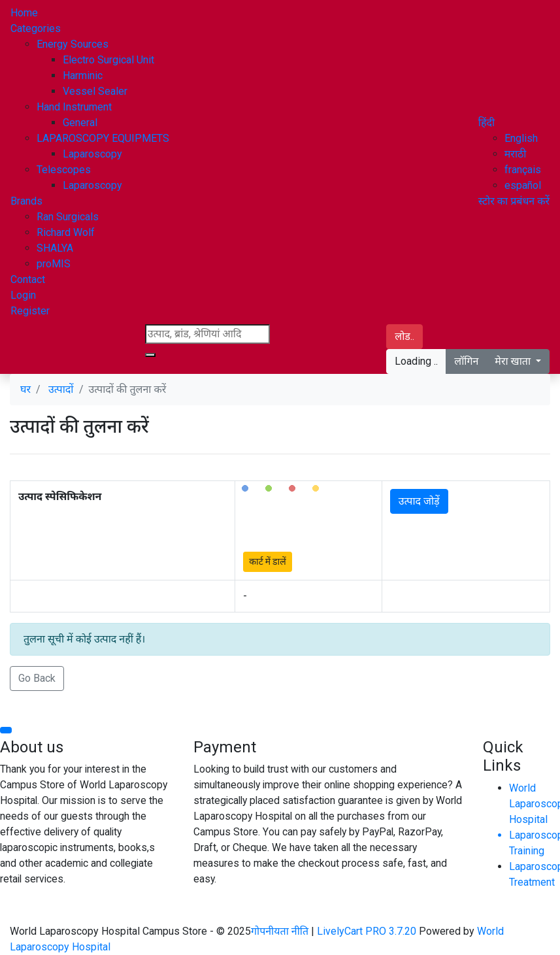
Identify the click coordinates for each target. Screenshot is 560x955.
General (80, 123)
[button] (486, 123)
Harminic (83, 75)
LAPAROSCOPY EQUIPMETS (103, 138)
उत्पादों (61, 389)
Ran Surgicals (68, 217)
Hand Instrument (74, 107)
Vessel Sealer (95, 91)
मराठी (516, 154)
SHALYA (55, 248)
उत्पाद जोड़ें (419, 501)
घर (25, 389)
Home (24, 13)
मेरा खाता (514, 361)
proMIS (54, 264)
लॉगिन (466, 361)
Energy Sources (73, 44)
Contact (28, 279)
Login (23, 295)
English (521, 138)
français (523, 170)
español (523, 185)
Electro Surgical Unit (108, 60)
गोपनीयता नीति (281, 931)
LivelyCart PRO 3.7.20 (367, 931)
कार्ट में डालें (267, 561)
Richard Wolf (66, 232)
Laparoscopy (92, 154)
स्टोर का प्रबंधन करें (514, 201)
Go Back (37, 678)
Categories (36, 28)
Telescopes (64, 170)
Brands (26, 201)
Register (30, 311)
